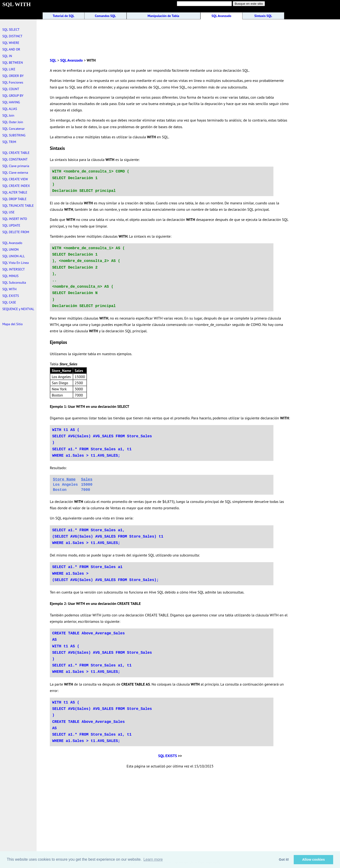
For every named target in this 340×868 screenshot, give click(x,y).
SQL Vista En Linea (16, 263)
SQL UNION (11, 249)
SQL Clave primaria (16, 166)
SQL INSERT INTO (15, 219)
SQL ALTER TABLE (15, 192)
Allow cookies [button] (314, 860)
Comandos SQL (105, 16)
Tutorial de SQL (64, 16)
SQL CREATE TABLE (16, 153)
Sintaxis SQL (263, 16)
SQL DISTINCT (12, 36)
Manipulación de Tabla (163, 16)
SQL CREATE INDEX (16, 186)
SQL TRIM (9, 142)
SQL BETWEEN (13, 63)
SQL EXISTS (168, 756)
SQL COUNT (11, 89)
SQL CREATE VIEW (15, 179)
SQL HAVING (11, 102)
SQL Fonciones (13, 82)
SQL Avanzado (221, 16)
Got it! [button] (284, 860)
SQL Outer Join (13, 122)
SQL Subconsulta (14, 282)
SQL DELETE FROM (16, 232)
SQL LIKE (9, 69)
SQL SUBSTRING (14, 135)
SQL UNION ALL (14, 256)
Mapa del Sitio (13, 324)
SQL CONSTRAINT (15, 159)
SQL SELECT (11, 29)
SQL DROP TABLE (14, 199)
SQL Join (8, 115)
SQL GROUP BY (13, 96)
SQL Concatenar (13, 129)
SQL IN (7, 56)
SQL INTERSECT (14, 269)
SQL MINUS (11, 276)
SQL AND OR (11, 49)
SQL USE (8, 212)
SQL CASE (9, 302)
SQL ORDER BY (13, 76)
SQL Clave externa (15, 173)
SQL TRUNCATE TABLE (18, 206)
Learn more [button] (153, 859)
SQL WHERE (11, 43)
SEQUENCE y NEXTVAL (18, 309)
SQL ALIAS (10, 109)
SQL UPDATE (11, 225)
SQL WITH (9, 289)
